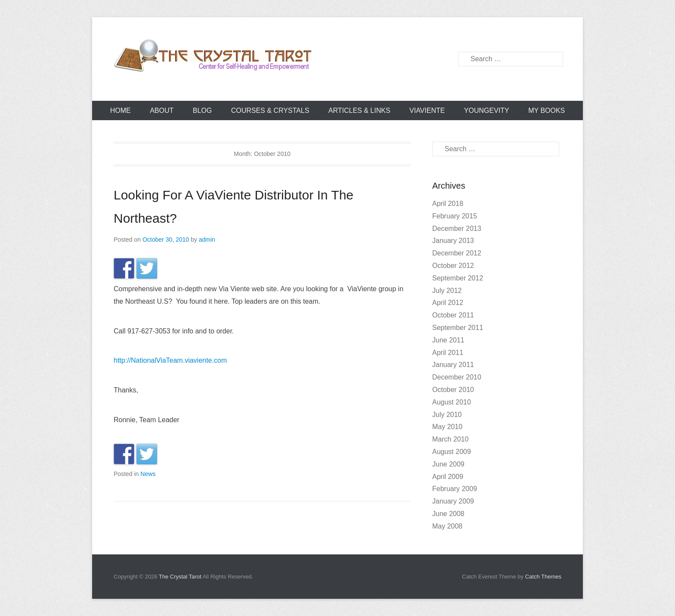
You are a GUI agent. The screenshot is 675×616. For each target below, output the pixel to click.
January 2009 (453, 501)
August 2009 (452, 452)
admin (207, 240)
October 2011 (453, 315)
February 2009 (455, 489)
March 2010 (451, 439)
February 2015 (455, 216)
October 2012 (453, 266)
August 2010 (452, 402)
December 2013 (457, 229)
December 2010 (457, 377)
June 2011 (448, 340)
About (162, 110)
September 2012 (458, 278)
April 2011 (448, 353)
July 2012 (447, 291)
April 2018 (448, 204)
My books (547, 110)
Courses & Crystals (270, 110)
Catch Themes (543, 577)
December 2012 (457, 253)
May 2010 (447, 427)
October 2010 (453, 390)
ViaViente (427, 110)
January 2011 (453, 365)
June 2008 (448, 514)
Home (121, 110)
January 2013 (453, 241)
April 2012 (448, 303)
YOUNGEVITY (487, 110)
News (148, 474)
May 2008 (447, 526)
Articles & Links (359, 110)
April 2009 (448, 477)
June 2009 (448, 464)
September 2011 (458, 328)
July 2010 (447, 415)
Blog (202, 110)
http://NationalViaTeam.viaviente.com (170, 360)
